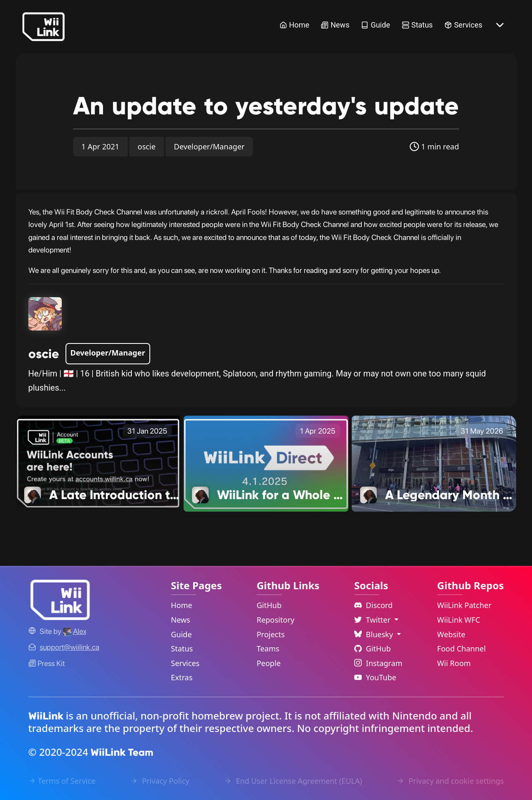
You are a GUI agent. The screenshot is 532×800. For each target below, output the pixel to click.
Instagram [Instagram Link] (378, 663)
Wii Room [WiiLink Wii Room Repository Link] (454, 663)
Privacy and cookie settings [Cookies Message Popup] (450, 781)
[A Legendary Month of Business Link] (434, 463)
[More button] (500, 25)
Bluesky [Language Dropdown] (375, 634)
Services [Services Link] (463, 25)
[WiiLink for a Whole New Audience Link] (266, 463)
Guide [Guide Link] (375, 25)
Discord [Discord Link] (373, 605)
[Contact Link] (69, 647)
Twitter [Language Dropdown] (373, 620)
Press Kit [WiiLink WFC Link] (47, 663)
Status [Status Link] (417, 25)
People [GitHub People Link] (269, 663)
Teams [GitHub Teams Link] (268, 649)
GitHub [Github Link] (373, 649)
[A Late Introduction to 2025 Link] (98, 463)
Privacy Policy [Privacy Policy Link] (160, 781)
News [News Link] (335, 25)
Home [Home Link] (294, 25)
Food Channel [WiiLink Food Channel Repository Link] (462, 649)
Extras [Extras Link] (182, 677)
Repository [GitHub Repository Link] (276, 620)
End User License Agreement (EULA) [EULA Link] (293, 781)
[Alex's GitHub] (75, 631)
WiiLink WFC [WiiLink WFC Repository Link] (459, 620)
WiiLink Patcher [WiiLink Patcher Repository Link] (464, 605)
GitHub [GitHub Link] (269, 605)
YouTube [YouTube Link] (375, 677)
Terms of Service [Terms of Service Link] (62, 781)
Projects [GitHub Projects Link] (271, 634)
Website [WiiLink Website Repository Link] (451, 634)
